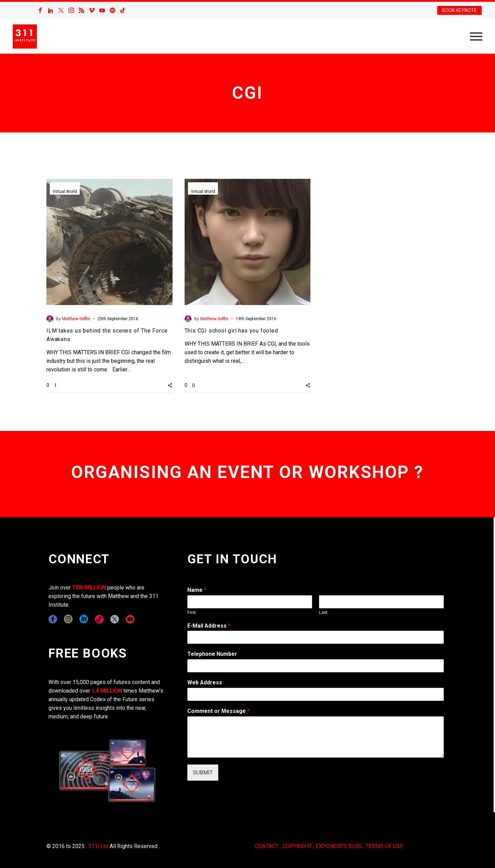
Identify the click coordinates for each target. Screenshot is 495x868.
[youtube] (130, 619)
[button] (170, 385)
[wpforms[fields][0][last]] (381, 602)
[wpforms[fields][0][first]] (250, 602)
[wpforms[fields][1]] (316, 637)
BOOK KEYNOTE (459, 10)
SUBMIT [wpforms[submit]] (203, 773)
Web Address (205, 682)
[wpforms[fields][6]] (316, 666)
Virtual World (65, 192)
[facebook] (53, 619)
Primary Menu (476, 36)
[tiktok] (99, 619)
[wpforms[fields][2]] (316, 737)
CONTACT (267, 846)
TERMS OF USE (384, 846)
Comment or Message (218, 711)
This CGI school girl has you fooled (231, 331)
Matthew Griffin (76, 319)
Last (323, 612)
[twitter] (115, 619)
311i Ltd (98, 846)
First (192, 612)
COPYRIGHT (297, 846)
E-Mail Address (209, 626)
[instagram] (68, 619)
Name (197, 590)
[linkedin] (84, 619)
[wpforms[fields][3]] (316, 694)
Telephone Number (212, 654)
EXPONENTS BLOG (339, 846)
